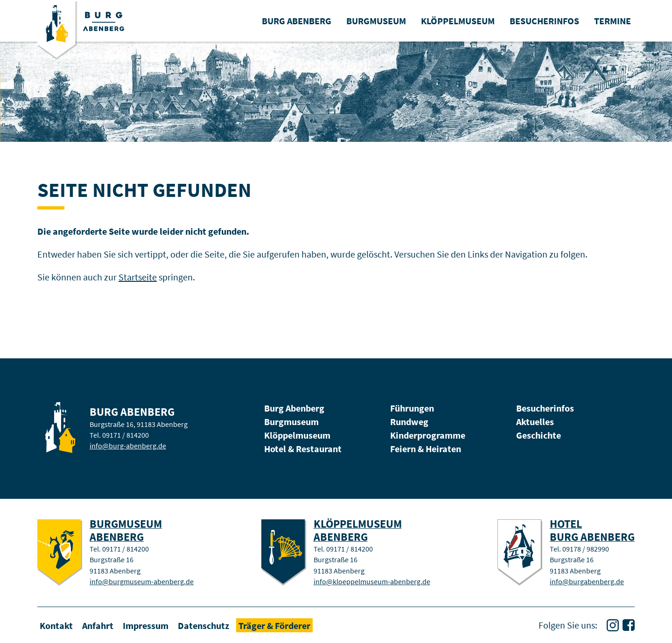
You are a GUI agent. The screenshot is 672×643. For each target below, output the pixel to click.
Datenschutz (203, 625)
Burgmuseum (291, 422)
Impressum (146, 625)
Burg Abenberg (294, 408)
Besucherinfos (545, 408)
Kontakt (56, 625)
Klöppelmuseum (297, 435)
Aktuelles (535, 422)
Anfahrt (98, 625)
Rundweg (409, 422)
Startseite (138, 277)
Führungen (412, 408)
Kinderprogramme (428, 435)
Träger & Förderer (274, 625)
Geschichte (539, 435)
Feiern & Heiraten (426, 449)
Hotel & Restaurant (303, 449)
